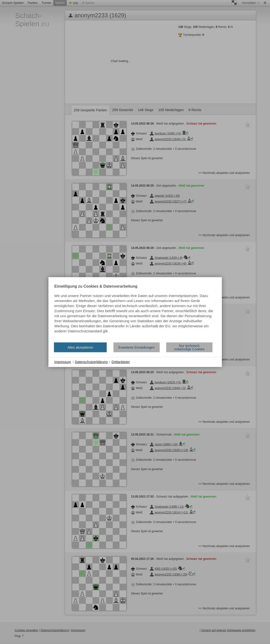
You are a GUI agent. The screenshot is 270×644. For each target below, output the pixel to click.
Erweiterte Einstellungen (136, 347)
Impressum (63, 362)
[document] (135, 312)
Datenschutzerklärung (91, 362)
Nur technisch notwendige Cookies (189, 347)
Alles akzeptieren (80, 347)
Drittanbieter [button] (121, 362)
